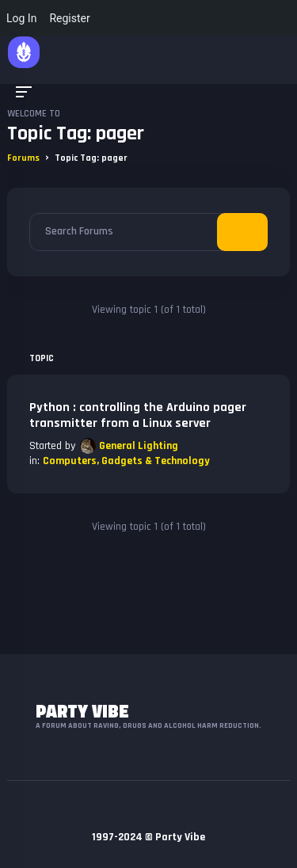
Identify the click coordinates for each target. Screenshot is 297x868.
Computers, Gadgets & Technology (126, 461)
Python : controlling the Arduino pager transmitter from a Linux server (138, 415)
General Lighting (139, 446)
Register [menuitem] (69, 18)
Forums (23, 158)
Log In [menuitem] (21, 18)
